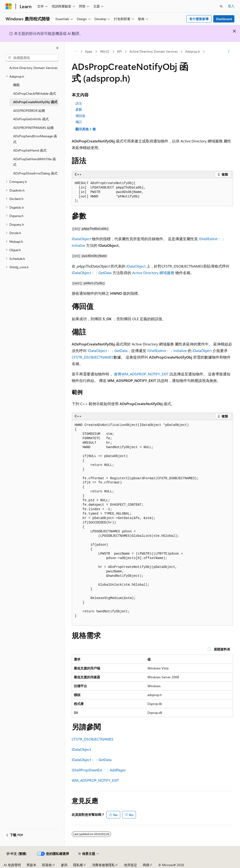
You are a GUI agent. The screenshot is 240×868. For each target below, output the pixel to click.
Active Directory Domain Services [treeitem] (33, 68)
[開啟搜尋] (221, 6)
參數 (79, 109)
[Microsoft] (9, 6)
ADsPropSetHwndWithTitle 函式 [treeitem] (34, 162)
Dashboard (224, 19)
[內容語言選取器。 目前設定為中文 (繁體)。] (17, 854)
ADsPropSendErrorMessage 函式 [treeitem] (35, 139)
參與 (64, 865)
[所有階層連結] (76, 52)
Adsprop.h (193, 51)
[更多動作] (229, 52)
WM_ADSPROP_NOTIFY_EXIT (95, 780)
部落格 (47, 865)
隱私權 (78, 865)
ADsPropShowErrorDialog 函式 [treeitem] (35, 173)
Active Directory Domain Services (154, 51)
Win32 (105, 51)
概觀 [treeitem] (16, 85)
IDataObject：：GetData (92, 273)
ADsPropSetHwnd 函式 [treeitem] (30, 150)
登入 (231, 6)
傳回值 (80, 116)
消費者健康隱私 (103, 865)
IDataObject (81, 239)
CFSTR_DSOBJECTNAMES (93, 357)
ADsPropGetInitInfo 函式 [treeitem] (31, 119)
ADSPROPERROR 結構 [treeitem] (29, 111)
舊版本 (31, 865)
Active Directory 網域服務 (153, 273)
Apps (89, 51)
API (119, 51)
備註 (79, 122)
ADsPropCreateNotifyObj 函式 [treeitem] (35, 102)
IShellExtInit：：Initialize (167, 350)
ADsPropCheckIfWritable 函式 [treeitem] (35, 93)
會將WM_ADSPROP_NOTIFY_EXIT (141, 374)
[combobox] (32, 58)
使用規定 (131, 865)
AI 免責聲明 (12, 865)
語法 (79, 103)
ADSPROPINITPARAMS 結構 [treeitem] (33, 128)
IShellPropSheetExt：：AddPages (99, 770)
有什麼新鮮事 (199, 19)
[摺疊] (57, 48)
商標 (146, 865)
